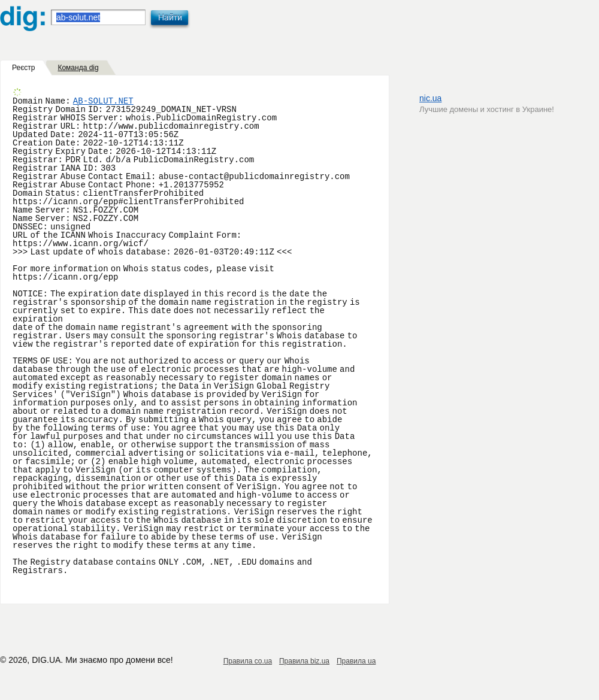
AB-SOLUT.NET (103, 101)
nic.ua (430, 98)
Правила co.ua (248, 661)
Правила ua (356, 661)
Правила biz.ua (304, 661)
